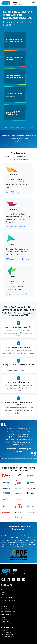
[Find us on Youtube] (24, 579)
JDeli (2, 594)
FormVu (3, 590)
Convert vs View (6, 632)
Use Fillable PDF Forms (15, 227)
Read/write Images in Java (17, 294)
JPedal (3, 592)
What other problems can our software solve (18, 127)
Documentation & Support (9, 601)
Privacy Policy (5, 622)
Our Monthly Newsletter (8, 607)
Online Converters (6, 605)
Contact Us (4, 620)
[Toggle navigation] (33, 3)
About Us (4, 617)
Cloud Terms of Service (8, 624)
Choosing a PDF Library (8, 634)
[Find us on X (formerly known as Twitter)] (18, 579)
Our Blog (4, 603)
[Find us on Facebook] (3, 579)
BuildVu (3, 588)
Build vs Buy (5, 630)
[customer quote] (3, 458)
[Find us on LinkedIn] (13, 579)
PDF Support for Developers (18, 259)
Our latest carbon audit (8, 611)
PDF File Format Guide (8, 609)
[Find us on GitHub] (8, 579)
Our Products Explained (8, 637)
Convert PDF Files (14, 192)
